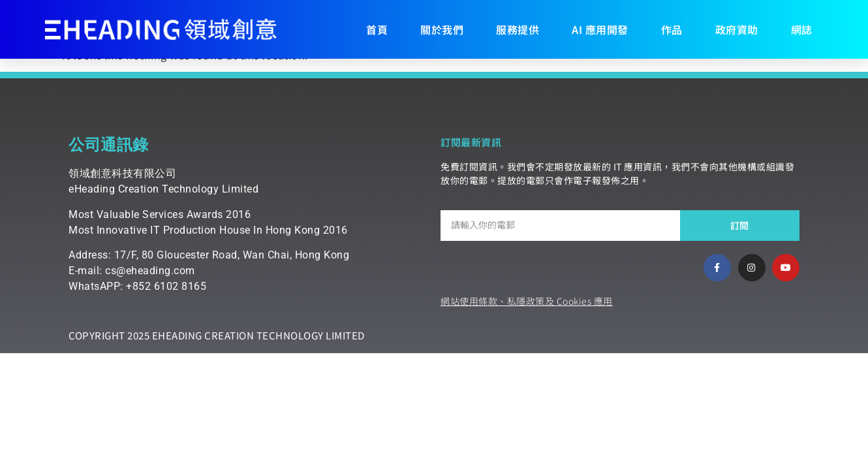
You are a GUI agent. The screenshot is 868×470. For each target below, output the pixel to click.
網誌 (802, 29)
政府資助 (737, 29)
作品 (672, 29)
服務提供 (518, 29)
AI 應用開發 (600, 29)
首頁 (377, 29)
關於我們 (442, 29)
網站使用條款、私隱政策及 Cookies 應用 (527, 301)
